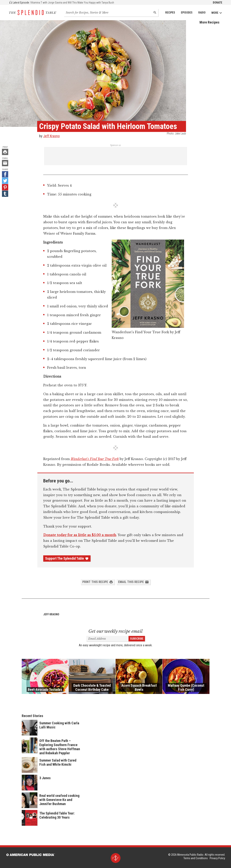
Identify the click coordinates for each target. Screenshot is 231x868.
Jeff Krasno (51, 136)
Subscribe (137, 639)
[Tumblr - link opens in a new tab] (5, 194)
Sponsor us (115, 145)
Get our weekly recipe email (115, 631)
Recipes (170, 13)
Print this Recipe (98, 582)
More (217, 13)
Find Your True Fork (104, 459)
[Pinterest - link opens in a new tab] (5, 187)
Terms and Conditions (196, 858)
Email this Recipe (133, 582)
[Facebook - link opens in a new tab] (5, 174)
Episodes (187, 13)
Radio (202, 13)
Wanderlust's (80, 459)
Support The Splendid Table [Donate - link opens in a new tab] (67, 558)
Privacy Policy (217, 858)
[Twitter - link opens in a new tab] (5, 181)
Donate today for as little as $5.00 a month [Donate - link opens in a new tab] (80, 535)
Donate (218, 3)
